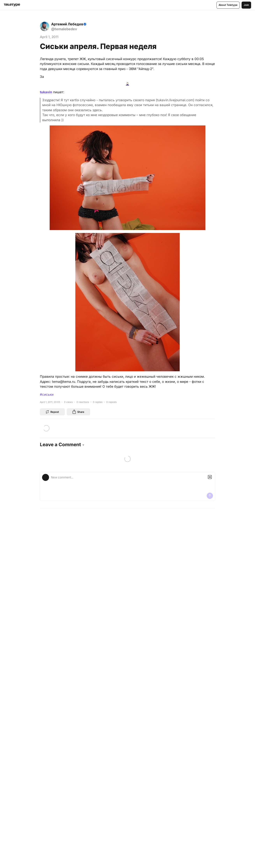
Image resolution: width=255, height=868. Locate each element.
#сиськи (47, 394)
